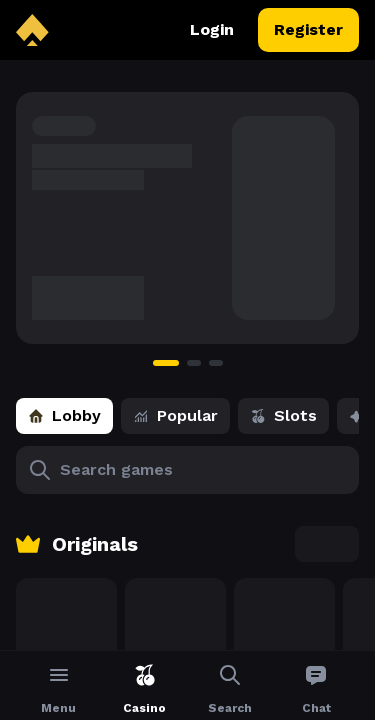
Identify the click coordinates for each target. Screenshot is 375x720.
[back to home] (32, 30)
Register (308, 30)
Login (212, 30)
